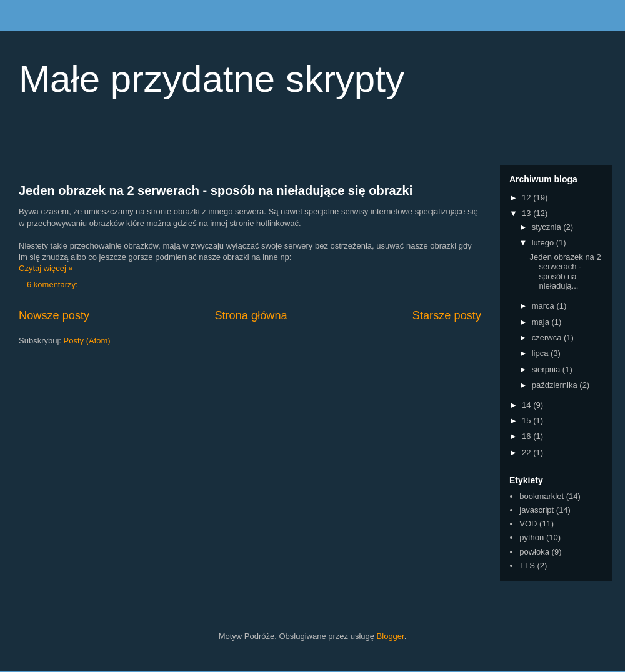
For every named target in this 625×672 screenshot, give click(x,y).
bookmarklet (542, 496)
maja (542, 322)
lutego (544, 243)
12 (527, 198)
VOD (528, 524)
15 (527, 421)
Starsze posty (447, 315)
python (532, 537)
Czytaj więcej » (46, 268)
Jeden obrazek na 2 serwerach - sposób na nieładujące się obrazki (216, 190)
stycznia (548, 227)
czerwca (548, 338)
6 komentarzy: (53, 284)
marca (544, 306)
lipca (541, 353)
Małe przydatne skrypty (212, 79)
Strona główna (251, 315)
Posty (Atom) (87, 341)
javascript (537, 510)
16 (527, 436)
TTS (527, 566)
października (556, 385)
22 (527, 452)
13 (527, 213)
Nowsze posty (54, 315)
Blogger (391, 636)
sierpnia (547, 369)
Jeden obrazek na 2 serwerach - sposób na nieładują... (565, 272)
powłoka (534, 552)
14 (527, 405)
